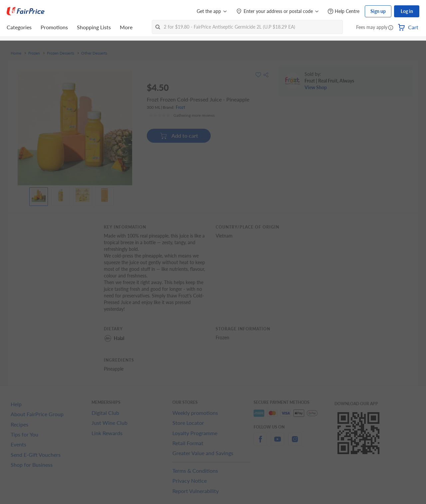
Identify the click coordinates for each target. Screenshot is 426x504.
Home (16, 53)
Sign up (378, 11)
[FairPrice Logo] (26, 11)
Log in (407, 11)
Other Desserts (94, 53)
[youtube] (278, 443)
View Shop (316, 87)
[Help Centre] (343, 11)
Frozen (34, 53)
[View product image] (39, 195)
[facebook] (260, 443)
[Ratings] (182, 115)
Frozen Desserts (61, 53)
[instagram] (295, 443)
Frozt (180, 107)
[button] (391, 28)
